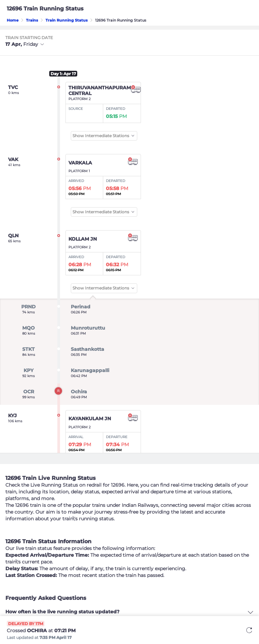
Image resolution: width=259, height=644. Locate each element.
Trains (32, 20)
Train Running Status (67, 20)
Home (13, 20)
